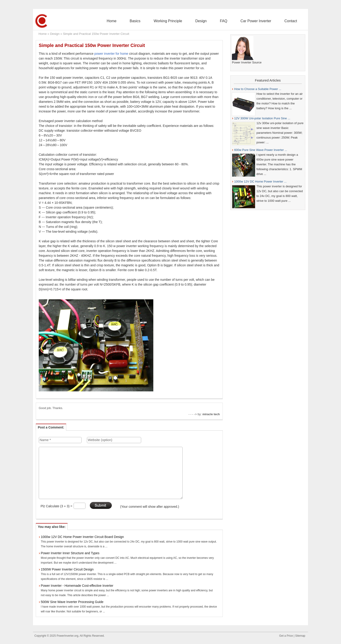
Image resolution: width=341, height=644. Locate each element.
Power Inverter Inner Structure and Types (70, 553)
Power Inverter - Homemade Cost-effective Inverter (77, 586)
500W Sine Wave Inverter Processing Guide (72, 602)
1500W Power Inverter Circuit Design (67, 569)
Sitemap (300, 636)
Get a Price (286, 636)
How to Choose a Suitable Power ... (258, 89)
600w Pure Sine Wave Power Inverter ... (261, 150)
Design (220, 21)
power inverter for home (111, 54)
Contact (293, 21)
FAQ (237, 21)
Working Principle (192, 21)
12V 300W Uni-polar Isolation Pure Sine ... (262, 118)
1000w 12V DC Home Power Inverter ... (260, 181)
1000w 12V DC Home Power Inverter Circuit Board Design (82, 537)
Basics (165, 21)
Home (147, 21)
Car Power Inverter (264, 21)
